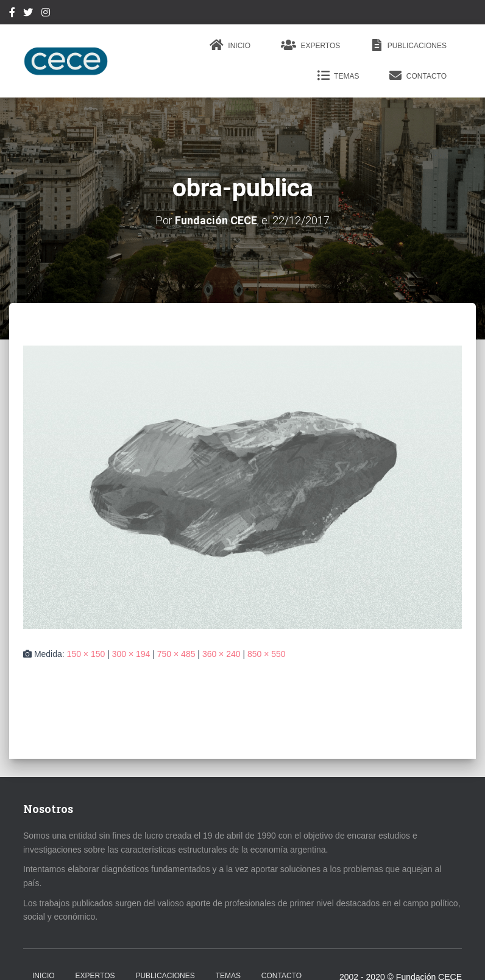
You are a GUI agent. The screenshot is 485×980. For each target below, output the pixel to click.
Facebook (12, 14)
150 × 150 (86, 654)
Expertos (310, 45)
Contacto (418, 76)
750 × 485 (176, 654)
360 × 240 (221, 654)
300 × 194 (131, 654)
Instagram (46, 14)
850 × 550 (267, 654)
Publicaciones (409, 45)
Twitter (28, 14)
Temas (338, 76)
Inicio (230, 45)
